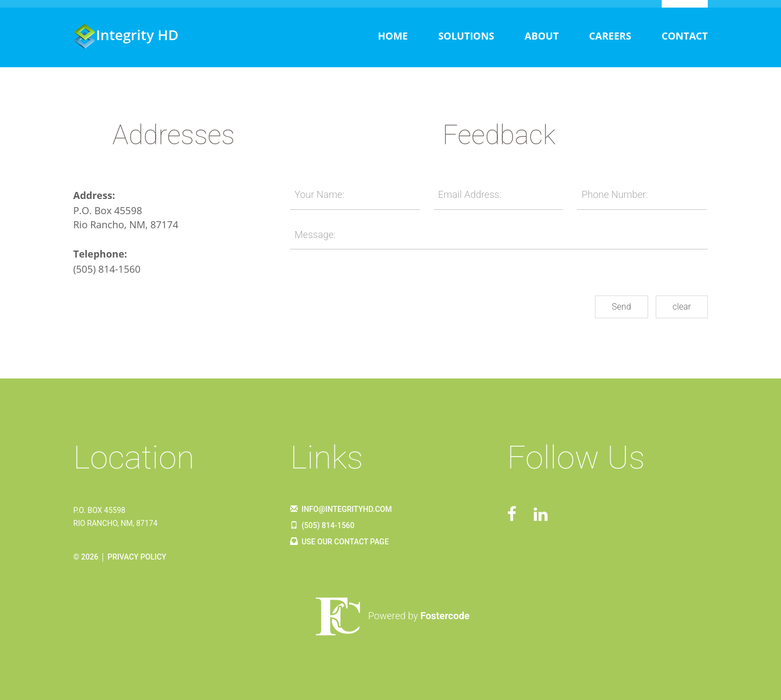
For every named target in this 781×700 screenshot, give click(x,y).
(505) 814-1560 (107, 269)
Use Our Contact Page (340, 542)
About (542, 36)
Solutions (466, 36)
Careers (610, 36)
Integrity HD (126, 35)
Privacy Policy (137, 557)
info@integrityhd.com (341, 509)
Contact (685, 36)
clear (682, 307)
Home (393, 36)
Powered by (390, 616)
